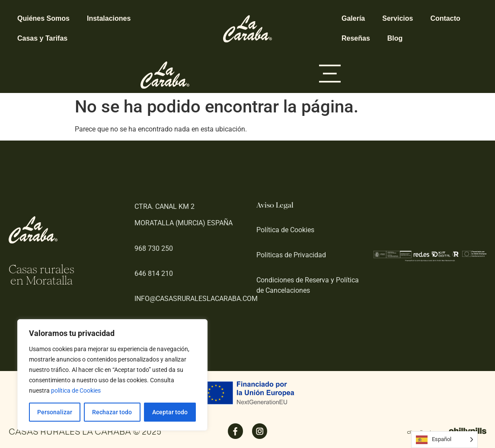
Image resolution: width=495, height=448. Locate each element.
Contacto (445, 18)
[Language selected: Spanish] (444, 440)
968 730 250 (154, 248)
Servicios (398, 18)
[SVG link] (247, 29)
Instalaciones (109, 18)
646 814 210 (154, 274)
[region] (112, 375)
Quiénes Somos (43, 18)
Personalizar (55, 412)
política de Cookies (76, 390)
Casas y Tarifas (42, 38)
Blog (395, 38)
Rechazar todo (112, 412)
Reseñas (356, 38)
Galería (353, 18)
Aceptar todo (170, 412)
